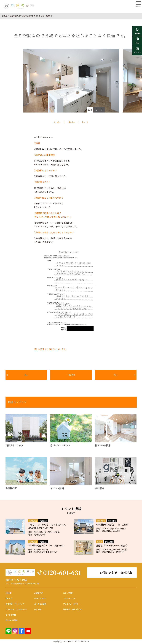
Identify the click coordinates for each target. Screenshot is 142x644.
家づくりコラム (40, 598)
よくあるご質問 (40, 604)
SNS (137, 40)
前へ (59, 122)
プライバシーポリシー (72, 604)
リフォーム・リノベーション (16, 609)
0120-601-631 (62, 572)
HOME (5, 16)
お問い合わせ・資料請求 (116, 573)
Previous (96, 110)
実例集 (137, 31)
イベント (137, 50)
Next (102, 110)
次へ (83, 122)
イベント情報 (11, 615)
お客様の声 (38, 593)
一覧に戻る (71, 122)
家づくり (9, 598)
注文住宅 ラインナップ (15, 604)
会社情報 (38, 609)
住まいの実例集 (11, 620)
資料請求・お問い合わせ (72, 609)
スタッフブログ (69, 598)
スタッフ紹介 (68, 593)
